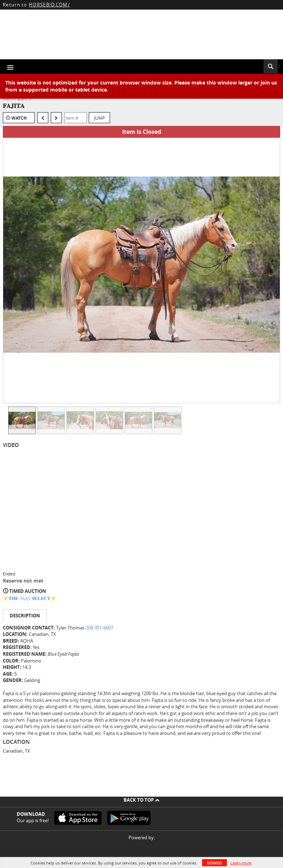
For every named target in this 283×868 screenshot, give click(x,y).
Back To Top (141, 800)
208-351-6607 (99, 628)
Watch (19, 118)
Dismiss (214, 863)
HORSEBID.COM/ (49, 5)
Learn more (241, 863)
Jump (99, 118)
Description (25, 616)
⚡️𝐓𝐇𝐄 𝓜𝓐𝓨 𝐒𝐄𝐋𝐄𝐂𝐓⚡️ (29, 598)
